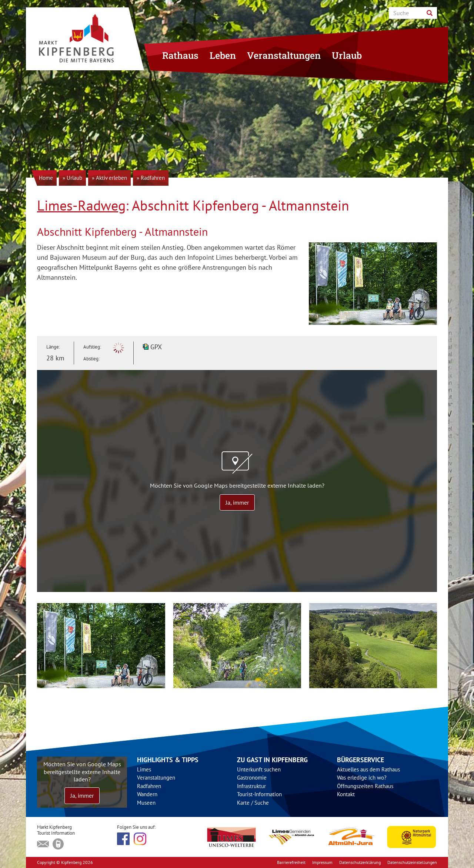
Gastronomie (252, 778)
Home (46, 178)
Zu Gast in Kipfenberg (272, 760)
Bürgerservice (360, 760)
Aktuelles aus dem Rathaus (368, 769)
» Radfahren (151, 178)
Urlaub (347, 55)
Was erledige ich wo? (362, 778)
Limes (144, 769)
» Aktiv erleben (109, 178)
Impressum (322, 862)
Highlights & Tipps (168, 760)
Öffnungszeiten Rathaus (365, 786)
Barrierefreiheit (291, 862)
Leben (223, 55)
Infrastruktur (251, 786)
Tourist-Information (259, 794)
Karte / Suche (253, 803)
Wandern (147, 794)
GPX (156, 347)
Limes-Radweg (81, 205)
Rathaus (180, 55)
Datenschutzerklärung (360, 862)
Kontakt (346, 794)
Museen (146, 803)
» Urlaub (72, 178)
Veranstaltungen (284, 55)
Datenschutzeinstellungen (412, 862)
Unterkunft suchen (259, 769)
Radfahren (149, 786)
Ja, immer (237, 502)
